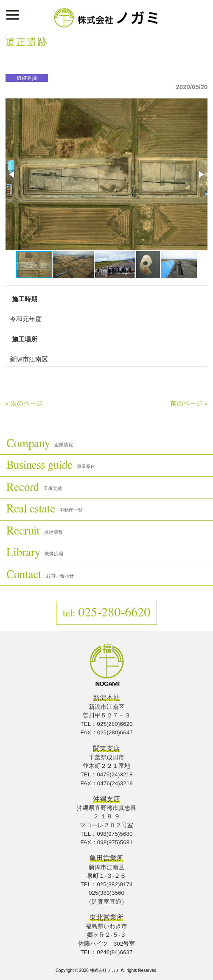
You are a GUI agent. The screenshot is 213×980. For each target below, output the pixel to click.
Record (34, 487)
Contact (40, 575)
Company (40, 444)
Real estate (45, 509)
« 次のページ (24, 403)
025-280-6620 (107, 613)
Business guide (51, 465)
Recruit (35, 531)
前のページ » (189, 403)
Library (35, 553)
